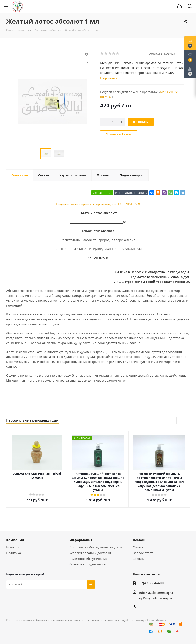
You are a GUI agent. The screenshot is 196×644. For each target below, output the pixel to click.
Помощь (140, 540)
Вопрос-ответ (143, 553)
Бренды (139, 559)
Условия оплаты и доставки (90, 553)
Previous (180, 421)
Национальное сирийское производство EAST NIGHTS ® (98, 204)
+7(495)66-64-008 (152, 583)
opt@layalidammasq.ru (156, 598)
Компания (15, 540)
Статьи (138, 547)
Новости (12, 547)
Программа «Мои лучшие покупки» (96, 547)
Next (187, 421)
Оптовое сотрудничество (88, 564)
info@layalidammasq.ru (156, 593)
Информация (81, 540)
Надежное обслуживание (88, 559)
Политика (13, 553)
